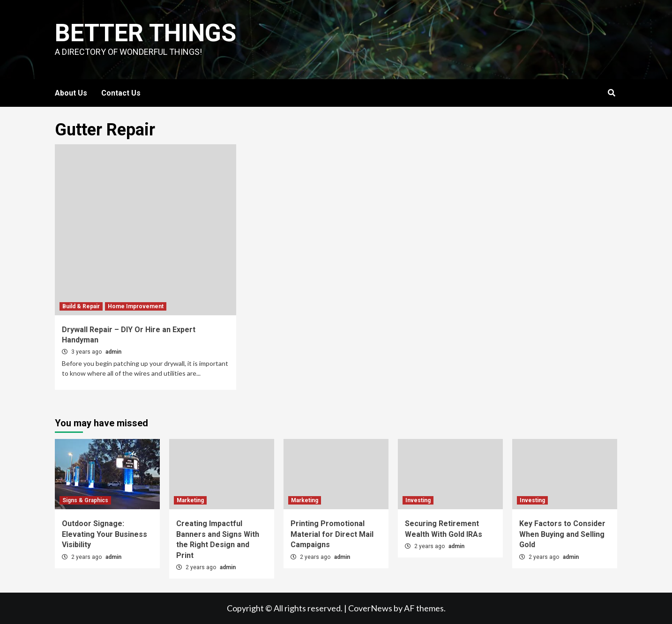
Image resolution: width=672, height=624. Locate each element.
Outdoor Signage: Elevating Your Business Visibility (105, 534)
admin (113, 352)
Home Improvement (136, 306)
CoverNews (370, 608)
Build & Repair (81, 306)
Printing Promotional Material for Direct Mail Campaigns (332, 534)
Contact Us (121, 93)
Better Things (146, 33)
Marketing (190, 500)
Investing (418, 500)
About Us (71, 93)
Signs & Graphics (85, 500)
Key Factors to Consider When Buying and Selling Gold (562, 534)
